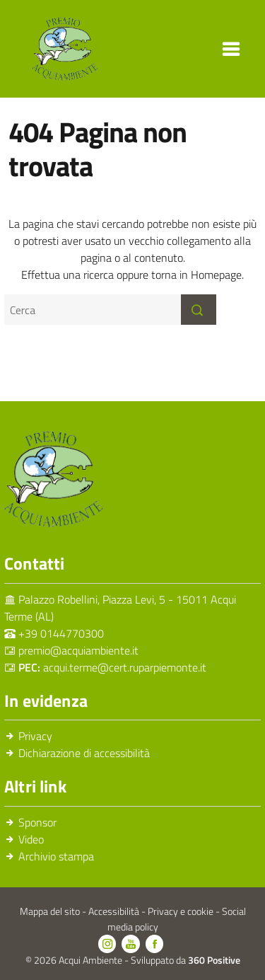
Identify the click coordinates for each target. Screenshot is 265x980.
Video (31, 839)
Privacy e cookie (182, 911)
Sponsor (37, 822)
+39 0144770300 (61, 633)
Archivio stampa (56, 856)
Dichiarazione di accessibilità (84, 753)
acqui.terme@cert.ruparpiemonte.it (125, 667)
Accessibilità (115, 911)
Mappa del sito (51, 911)
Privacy (35, 736)
